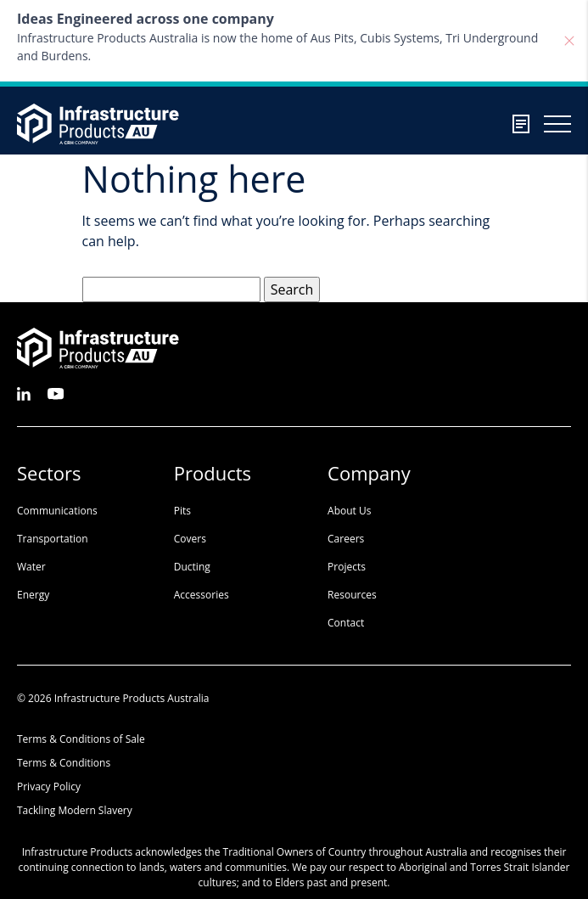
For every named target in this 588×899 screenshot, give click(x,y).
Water (31, 567)
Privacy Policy (49, 787)
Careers (346, 539)
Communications (57, 511)
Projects (347, 567)
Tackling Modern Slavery (75, 810)
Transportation (53, 539)
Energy (33, 595)
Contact (346, 623)
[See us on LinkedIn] (24, 393)
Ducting (192, 567)
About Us (349, 511)
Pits (182, 511)
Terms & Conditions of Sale (81, 739)
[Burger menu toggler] (557, 124)
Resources (352, 595)
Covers (190, 539)
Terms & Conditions (64, 763)
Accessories (202, 595)
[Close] (569, 41)
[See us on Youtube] (56, 393)
